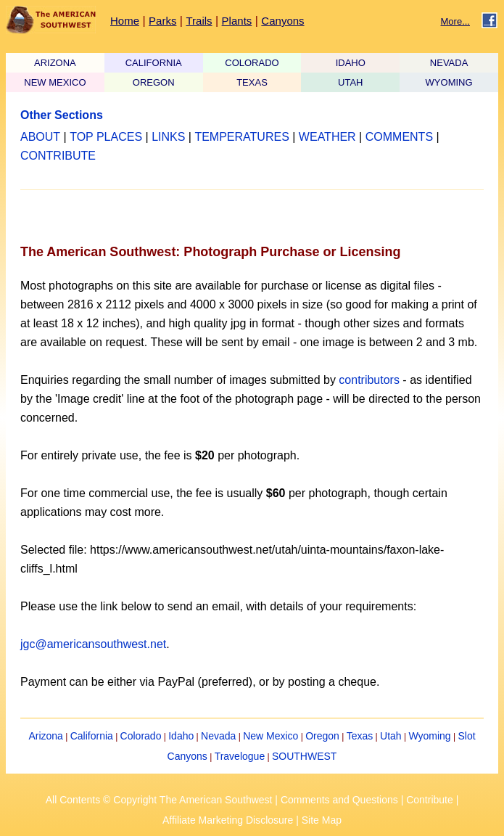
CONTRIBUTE (58, 156)
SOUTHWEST (304, 756)
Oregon (322, 736)
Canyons (282, 21)
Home (125, 21)
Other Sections (62, 115)
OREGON (154, 82)
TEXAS (252, 82)
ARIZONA (55, 63)
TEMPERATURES (241, 137)
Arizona (45, 736)
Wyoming (429, 736)
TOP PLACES (106, 137)
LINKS (168, 137)
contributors (369, 380)
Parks (162, 21)
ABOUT (40, 137)
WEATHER (327, 137)
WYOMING (449, 82)
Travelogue (240, 756)
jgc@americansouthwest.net (93, 644)
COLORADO (252, 63)
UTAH (350, 82)
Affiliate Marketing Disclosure (228, 820)
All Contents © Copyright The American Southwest (159, 800)
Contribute (430, 800)
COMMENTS (399, 137)
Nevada (218, 736)
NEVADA (449, 63)
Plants (237, 21)
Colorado (141, 736)
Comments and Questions (339, 800)
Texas (360, 736)
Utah (391, 736)
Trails (199, 21)
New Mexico (270, 736)
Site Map (322, 820)
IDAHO (351, 63)
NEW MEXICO (55, 82)
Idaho (181, 736)
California (92, 736)
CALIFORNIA (154, 63)
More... (455, 21)
